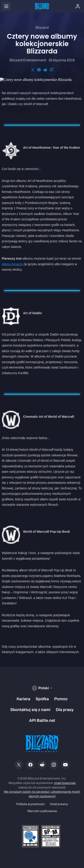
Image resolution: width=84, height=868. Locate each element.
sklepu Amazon (13, 264)
